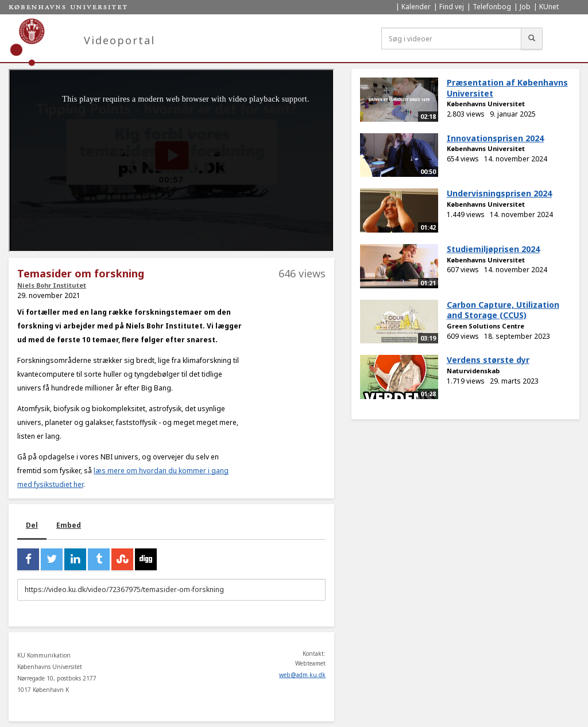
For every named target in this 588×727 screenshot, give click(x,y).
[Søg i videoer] (451, 38)
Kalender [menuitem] (416, 7)
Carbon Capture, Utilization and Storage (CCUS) (503, 310)
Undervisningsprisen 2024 (499, 193)
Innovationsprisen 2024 (495, 138)
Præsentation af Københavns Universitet (507, 88)
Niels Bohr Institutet (52, 285)
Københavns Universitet (486, 104)
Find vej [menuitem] (452, 7)
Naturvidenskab (473, 371)
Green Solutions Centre (486, 326)
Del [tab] (32, 525)
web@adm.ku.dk (302, 675)
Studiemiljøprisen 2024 (493, 249)
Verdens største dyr (488, 360)
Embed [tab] (69, 525)
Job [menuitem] (525, 7)
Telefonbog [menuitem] (492, 7)
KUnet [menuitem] (549, 7)
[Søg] (532, 38)
